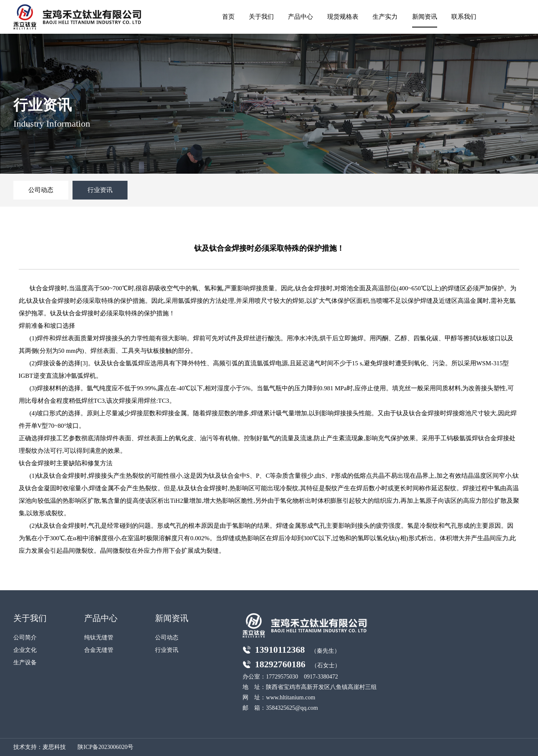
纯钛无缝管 (99, 637)
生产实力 (385, 17)
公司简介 (25, 637)
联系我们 (464, 17)
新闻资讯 (425, 17)
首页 (228, 17)
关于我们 (261, 17)
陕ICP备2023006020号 (105, 747)
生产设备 (25, 662)
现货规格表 (343, 17)
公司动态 (41, 190)
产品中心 (300, 17)
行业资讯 (100, 190)
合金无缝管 (99, 650)
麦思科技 (54, 747)
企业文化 (25, 650)
